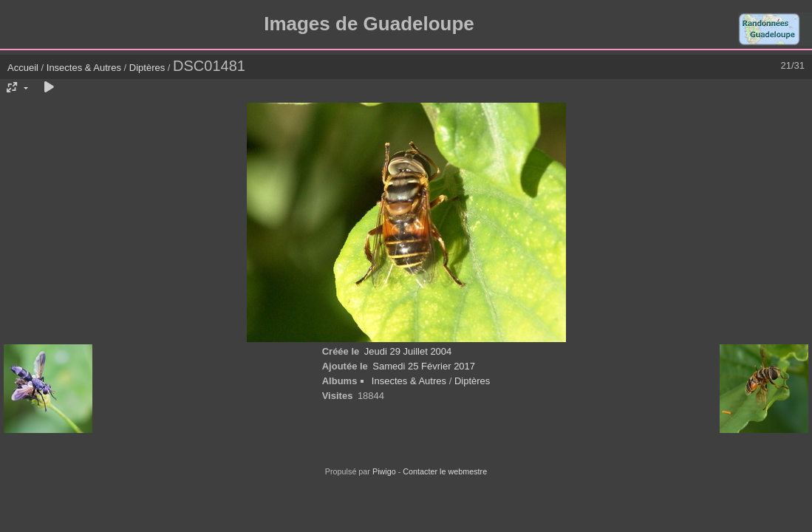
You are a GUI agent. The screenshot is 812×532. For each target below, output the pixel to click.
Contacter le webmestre (445, 471)
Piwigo (384, 471)
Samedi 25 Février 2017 (424, 366)
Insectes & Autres (85, 68)
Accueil (23, 68)
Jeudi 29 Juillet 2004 (408, 351)
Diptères (147, 68)
